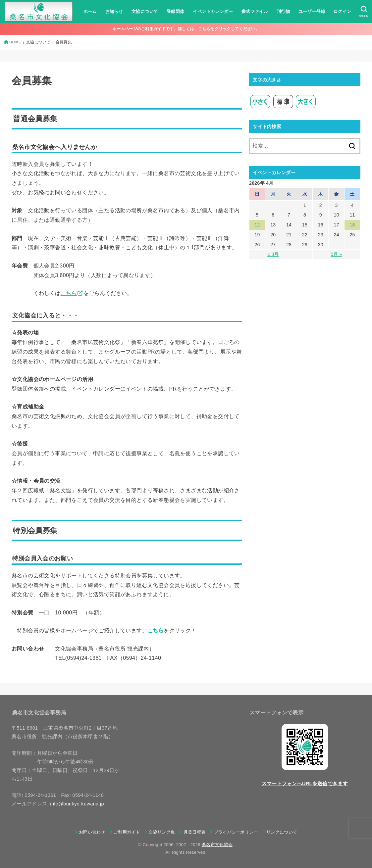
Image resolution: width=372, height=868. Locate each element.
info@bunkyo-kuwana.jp (77, 804)
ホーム (90, 11)
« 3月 (273, 254)
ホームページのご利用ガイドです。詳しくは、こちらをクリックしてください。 (186, 29)
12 (257, 225)
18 (352, 225)
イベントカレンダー (213, 11)
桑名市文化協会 (217, 845)
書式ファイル (255, 11)
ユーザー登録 (312, 11)
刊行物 (283, 11)
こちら (69, 293)
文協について (145, 11)
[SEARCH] (364, 12)
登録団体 (176, 11)
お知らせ (114, 11)
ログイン (343, 11)
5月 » (336, 254)
